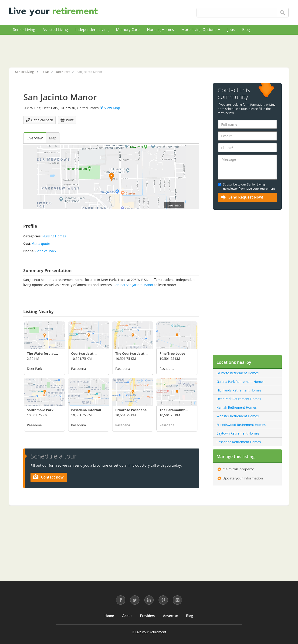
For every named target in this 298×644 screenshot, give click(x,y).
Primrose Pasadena (131, 410)
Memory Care (128, 30)
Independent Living (92, 30)
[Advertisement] (149, 51)
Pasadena (79, 369)
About (127, 616)
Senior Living (24, 30)
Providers (147, 616)
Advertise (170, 616)
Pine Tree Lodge (172, 353)
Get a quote (41, 244)
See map (174, 205)
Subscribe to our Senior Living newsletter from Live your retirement (249, 186)
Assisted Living (55, 30)
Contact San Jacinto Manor (133, 285)
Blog (246, 30)
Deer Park (35, 369)
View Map (110, 108)
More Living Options (201, 30)
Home (109, 616)
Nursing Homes (160, 30)
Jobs (231, 30)
